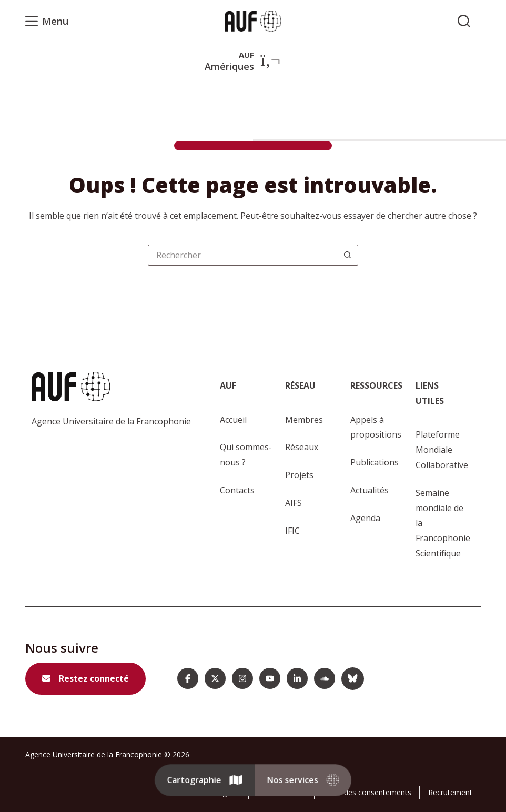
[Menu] (47, 21)
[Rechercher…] (242, 255)
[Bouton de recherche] (348, 255)
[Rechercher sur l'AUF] (464, 21)
